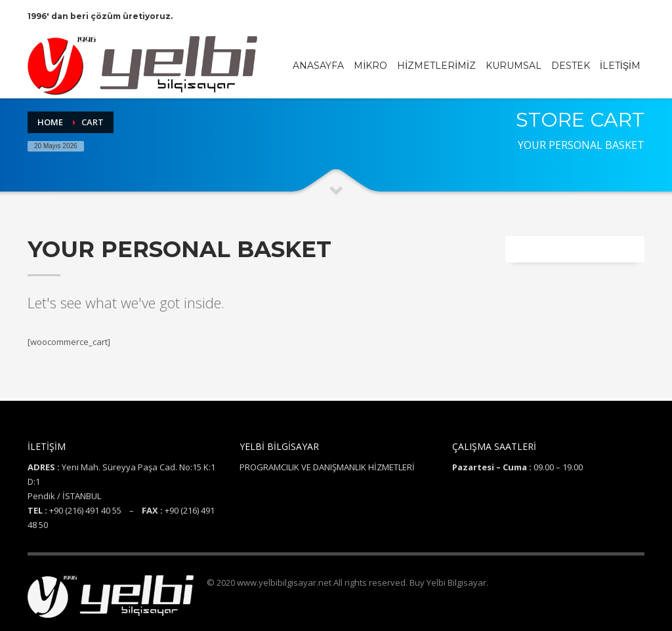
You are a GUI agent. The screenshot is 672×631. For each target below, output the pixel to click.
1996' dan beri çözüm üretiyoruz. (100, 16)
